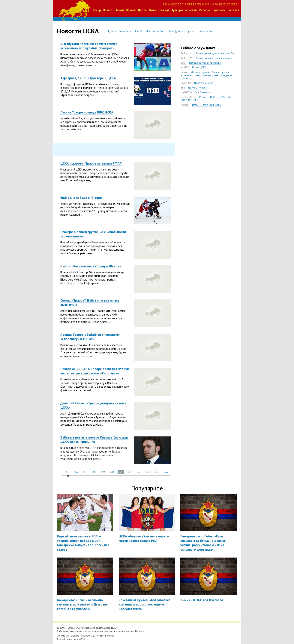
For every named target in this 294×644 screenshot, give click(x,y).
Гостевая (233, 10)
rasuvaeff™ (79, 639)
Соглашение (73, 636)
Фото (152, 10)
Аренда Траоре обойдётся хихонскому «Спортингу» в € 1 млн (90, 337)
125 (157, 472)
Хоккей (138, 31)
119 (103, 472)
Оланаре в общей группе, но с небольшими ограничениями (93, 234)
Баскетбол (125, 31)
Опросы (131, 10)
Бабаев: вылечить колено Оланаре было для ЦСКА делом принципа (94, 439)
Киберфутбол (205, 31)
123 (139, 472)
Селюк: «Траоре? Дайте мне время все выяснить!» (90, 302)
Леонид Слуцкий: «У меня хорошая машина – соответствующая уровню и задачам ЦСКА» (207, 75)
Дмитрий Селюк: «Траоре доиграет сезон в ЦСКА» (93, 405)
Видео (142, 10)
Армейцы (191, 10)
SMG (183, 63)
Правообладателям (91, 636)
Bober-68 (186, 83)
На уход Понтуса (197, 88)
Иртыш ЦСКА (199, 67)
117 (85, 472)
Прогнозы (219, 10)
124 (148, 472)
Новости (109, 10)
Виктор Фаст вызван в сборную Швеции (91, 266)
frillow (184, 72)
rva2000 (185, 92)
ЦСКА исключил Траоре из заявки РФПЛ (91, 163)
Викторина (108, 636)
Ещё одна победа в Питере (81, 198)
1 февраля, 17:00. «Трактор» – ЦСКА (88, 78)
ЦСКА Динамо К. (202, 92)
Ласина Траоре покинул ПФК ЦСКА (87, 112)
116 (76, 472)
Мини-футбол (175, 31)
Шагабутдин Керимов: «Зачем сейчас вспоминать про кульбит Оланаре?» (89, 46)
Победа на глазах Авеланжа (205, 63)
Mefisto (185, 105)
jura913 (185, 67)
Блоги (120, 10)
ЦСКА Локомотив (204, 83)
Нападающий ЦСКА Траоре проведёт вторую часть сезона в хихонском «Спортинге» (95, 371)
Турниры (177, 10)
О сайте (61, 636)
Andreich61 (187, 53)
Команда (164, 10)
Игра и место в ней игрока (206, 105)
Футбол (112, 31)
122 (130, 472)
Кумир (97, 10)
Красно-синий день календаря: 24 (215, 53)
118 (94, 472)
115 (67, 472)
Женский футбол (155, 31)
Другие (190, 31)
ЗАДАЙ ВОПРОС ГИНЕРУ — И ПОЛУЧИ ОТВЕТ (205, 99)
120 (112, 472)
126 (166, 472)
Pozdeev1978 (188, 97)
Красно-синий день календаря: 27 (215, 58)
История (205, 10)
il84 (183, 88)
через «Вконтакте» (229, 4)
